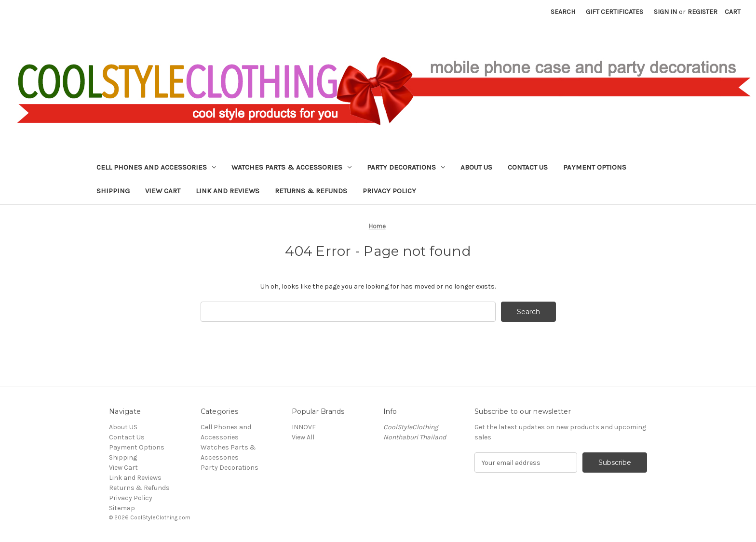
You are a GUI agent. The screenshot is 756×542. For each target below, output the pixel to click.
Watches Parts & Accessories (291, 167)
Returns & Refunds (311, 191)
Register (702, 12)
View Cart (163, 191)
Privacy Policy (389, 191)
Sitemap (122, 508)
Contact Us (528, 167)
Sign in (665, 12)
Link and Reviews (228, 191)
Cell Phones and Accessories (156, 167)
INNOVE (304, 427)
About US (476, 167)
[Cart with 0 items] (733, 12)
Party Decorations (406, 167)
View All (303, 437)
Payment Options (595, 167)
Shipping (113, 191)
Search (563, 12)
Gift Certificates (614, 12)
